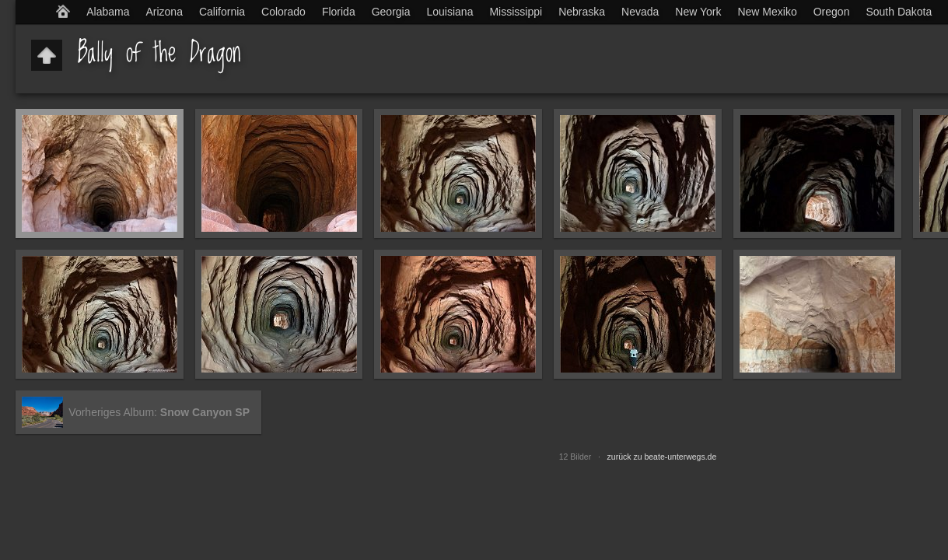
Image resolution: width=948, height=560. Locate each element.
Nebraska (582, 12)
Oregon (832, 12)
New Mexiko (767, 12)
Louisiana (450, 12)
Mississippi (516, 12)
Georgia (391, 12)
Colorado (283, 12)
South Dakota (899, 12)
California (222, 12)
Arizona (164, 12)
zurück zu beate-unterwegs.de (662, 457)
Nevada (640, 12)
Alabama (108, 12)
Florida (339, 12)
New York (698, 12)
